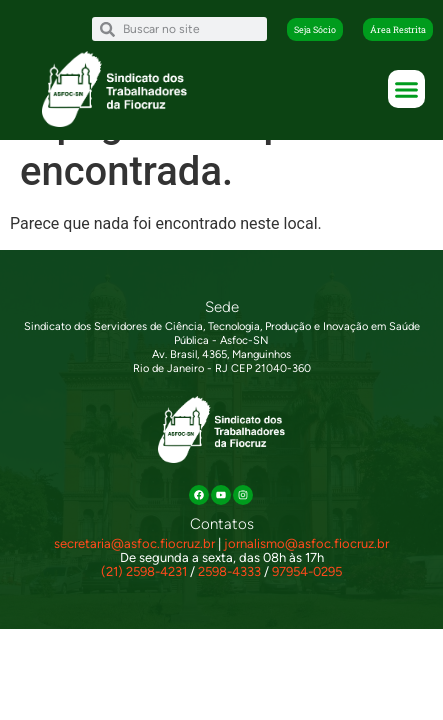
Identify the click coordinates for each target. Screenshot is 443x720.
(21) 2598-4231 (144, 590)
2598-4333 (229, 590)
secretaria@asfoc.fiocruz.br (134, 562)
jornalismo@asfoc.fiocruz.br (306, 562)
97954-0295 (307, 590)
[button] (315, 29)
